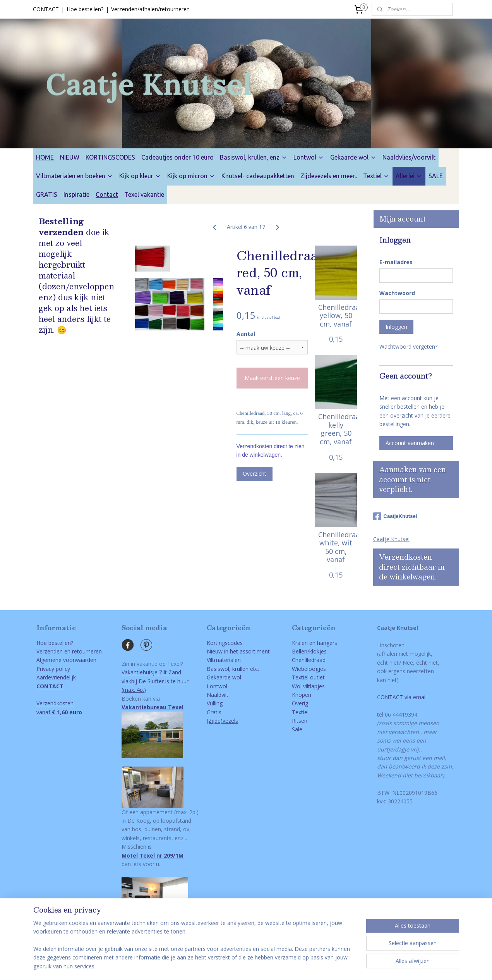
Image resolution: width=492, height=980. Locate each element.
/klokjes (317, 651)
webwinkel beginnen (262, 966)
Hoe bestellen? (85, 9)
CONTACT (46, 9)
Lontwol (309, 157)
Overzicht (255, 474)
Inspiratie (76, 194)
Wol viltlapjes (308, 686)
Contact (107, 194)
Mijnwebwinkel (330, 966)
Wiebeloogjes (309, 669)
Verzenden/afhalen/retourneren (150, 9)
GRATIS (47, 194)
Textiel (376, 176)
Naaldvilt (218, 695)
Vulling (215, 703)
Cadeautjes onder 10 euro (177, 157)
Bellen (300, 651)
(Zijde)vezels (222, 721)
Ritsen (300, 721)
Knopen (302, 695)
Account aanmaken (410, 443)
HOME (45, 157)
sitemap (216, 966)
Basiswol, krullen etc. (233, 669)
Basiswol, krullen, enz (254, 157)
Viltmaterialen (224, 660)
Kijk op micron (191, 176)
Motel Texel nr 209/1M (153, 855)
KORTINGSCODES (110, 157)
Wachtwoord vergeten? (408, 346)
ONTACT (392, 697)
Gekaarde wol (353, 157)
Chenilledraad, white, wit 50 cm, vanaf (336, 547)
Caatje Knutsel (391, 539)
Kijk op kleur (140, 176)
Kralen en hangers (315, 643)
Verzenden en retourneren (69, 651)
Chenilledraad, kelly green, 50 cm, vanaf (336, 429)
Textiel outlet (308, 677)
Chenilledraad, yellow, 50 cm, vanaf (336, 315)
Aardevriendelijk (56, 677)
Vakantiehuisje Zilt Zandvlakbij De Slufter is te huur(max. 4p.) (155, 681)
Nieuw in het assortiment (238, 651)
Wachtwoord (397, 293)
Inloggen (396, 327)
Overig (300, 703)
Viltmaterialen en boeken (75, 176)
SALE (436, 176)
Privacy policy (53, 669)
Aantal (246, 334)
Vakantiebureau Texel (153, 707)
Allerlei (409, 176)
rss (232, 966)
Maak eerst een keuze (272, 378)
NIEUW (70, 157)
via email (415, 697)
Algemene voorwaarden (66, 660)
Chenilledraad (309, 660)
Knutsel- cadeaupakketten (258, 176)
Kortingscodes (225, 643)
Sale (297, 729)
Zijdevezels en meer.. (329, 176)
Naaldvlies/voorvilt (409, 157)
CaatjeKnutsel (395, 516)
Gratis (214, 712)
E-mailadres (396, 262)
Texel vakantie (144, 194)
